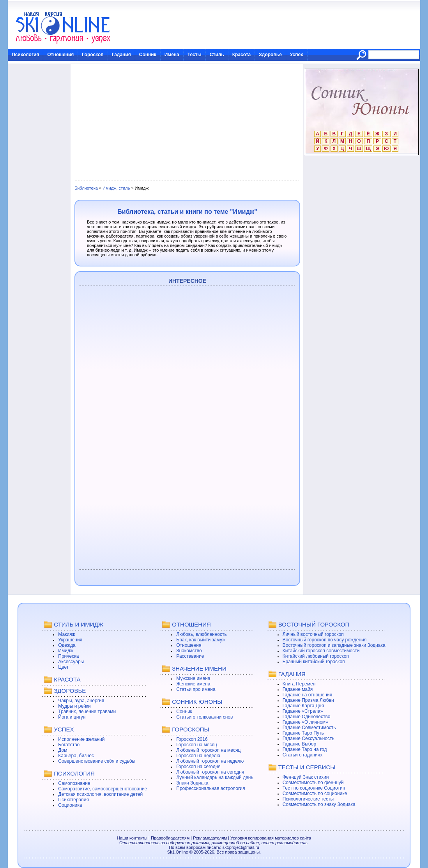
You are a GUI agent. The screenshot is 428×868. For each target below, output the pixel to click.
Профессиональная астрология (210, 788)
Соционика (70, 805)
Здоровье (270, 55)
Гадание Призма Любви (308, 700)
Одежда (67, 645)
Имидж (66, 651)
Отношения (60, 55)
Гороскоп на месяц (197, 745)
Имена (172, 55)
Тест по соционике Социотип (314, 788)
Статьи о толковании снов (204, 717)
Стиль (217, 55)
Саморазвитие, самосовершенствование (103, 789)
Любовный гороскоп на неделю (210, 761)
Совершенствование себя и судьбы (97, 761)
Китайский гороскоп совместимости (321, 651)
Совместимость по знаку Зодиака (319, 804)
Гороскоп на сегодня (198, 767)
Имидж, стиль (116, 188)
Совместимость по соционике (315, 793)
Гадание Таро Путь (303, 733)
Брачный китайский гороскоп (314, 662)
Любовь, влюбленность (202, 634)
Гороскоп (93, 55)
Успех (297, 55)
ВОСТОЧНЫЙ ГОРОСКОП (314, 624)
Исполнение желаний (81, 739)
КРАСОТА (67, 679)
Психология (25, 55)
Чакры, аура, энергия (81, 701)
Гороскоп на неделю (198, 756)
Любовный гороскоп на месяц (208, 750)
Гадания (121, 55)
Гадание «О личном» (305, 722)
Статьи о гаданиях (303, 755)
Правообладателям (170, 838)
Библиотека (86, 188)
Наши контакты (132, 838)
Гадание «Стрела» (303, 711)
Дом (63, 750)
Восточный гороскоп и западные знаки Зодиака (334, 645)
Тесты (195, 55)
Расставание (190, 656)
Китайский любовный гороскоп (316, 656)
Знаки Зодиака (192, 783)
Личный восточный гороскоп (313, 634)
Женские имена (193, 684)
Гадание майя (298, 689)
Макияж (66, 634)
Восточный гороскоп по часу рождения (325, 640)
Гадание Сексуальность (309, 738)
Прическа (68, 656)
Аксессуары (71, 662)
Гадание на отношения (307, 695)
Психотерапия (73, 800)
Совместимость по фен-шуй (313, 783)
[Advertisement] (187, 122)
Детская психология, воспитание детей (100, 794)
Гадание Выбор (299, 744)
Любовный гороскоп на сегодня (210, 772)
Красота (242, 55)
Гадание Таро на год (305, 749)
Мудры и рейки (74, 706)
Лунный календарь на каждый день (215, 777)
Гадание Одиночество (307, 717)
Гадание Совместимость (309, 728)
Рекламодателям (210, 838)
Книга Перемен (299, 684)
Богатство (69, 745)
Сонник (148, 55)
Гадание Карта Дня (303, 706)
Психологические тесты (308, 799)
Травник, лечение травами (87, 712)
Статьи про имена (196, 689)
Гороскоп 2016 (192, 739)
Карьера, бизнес (76, 756)
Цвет (63, 667)
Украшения (70, 640)
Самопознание (74, 783)
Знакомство (189, 651)
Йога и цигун (72, 717)
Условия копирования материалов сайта (271, 838)
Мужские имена (193, 678)
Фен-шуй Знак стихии (306, 777)
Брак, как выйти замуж (201, 640)
